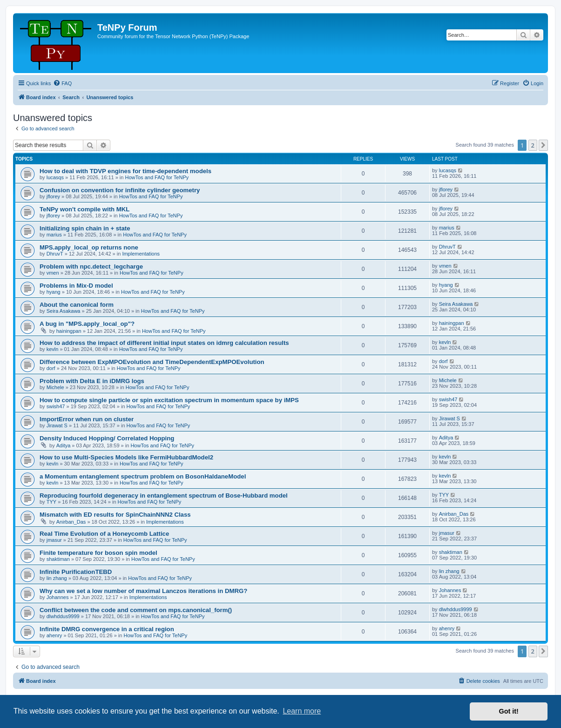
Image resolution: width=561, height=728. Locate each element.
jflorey (53, 196)
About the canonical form (77, 305)
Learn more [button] (302, 711)
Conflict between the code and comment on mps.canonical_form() (136, 610)
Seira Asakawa (64, 311)
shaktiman (58, 559)
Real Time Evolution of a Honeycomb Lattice (104, 534)
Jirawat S (57, 425)
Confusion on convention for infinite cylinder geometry (120, 190)
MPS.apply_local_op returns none (89, 247)
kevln (53, 349)
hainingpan (69, 331)
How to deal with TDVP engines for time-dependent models (125, 171)
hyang (54, 292)
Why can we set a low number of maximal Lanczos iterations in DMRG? (143, 591)
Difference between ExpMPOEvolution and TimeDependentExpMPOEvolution (152, 362)
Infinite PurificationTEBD (76, 572)
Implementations (141, 254)
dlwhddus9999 (63, 616)
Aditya (64, 445)
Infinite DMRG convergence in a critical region (107, 629)
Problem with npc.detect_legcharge (91, 266)
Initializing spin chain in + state (85, 228)
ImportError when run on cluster (87, 419)
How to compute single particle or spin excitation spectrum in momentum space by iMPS (169, 400)
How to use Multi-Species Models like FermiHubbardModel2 (126, 457)
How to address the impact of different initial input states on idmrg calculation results (164, 343)
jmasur (54, 540)
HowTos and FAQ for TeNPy (157, 177)
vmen (53, 273)
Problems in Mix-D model (76, 286)
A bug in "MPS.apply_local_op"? (87, 324)
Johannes (58, 597)
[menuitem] (62, 83)
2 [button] (533, 145)
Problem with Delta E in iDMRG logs (92, 381)
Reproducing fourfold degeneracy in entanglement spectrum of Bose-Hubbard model (164, 495)
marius (54, 235)
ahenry (54, 635)
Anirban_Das (71, 522)
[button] (543, 145)
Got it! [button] (509, 711)
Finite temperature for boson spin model (98, 553)
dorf (51, 368)
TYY (51, 502)
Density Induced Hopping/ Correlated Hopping (107, 438)
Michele (55, 387)
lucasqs (55, 177)
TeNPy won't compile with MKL (84, 209)
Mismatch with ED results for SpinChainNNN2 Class (115, 515)
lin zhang (57, 578)
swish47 (56, 406)
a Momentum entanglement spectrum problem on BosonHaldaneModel (143, 476)
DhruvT (55, 254)
